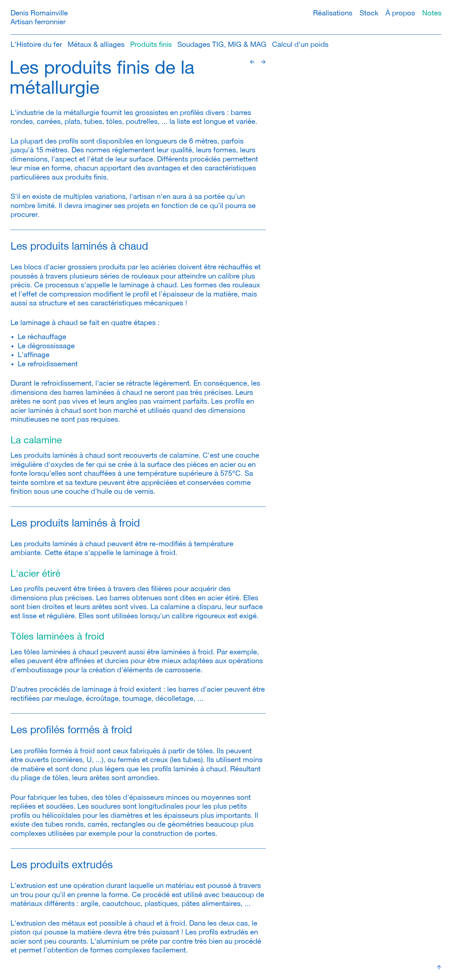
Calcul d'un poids (300, 44)
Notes (432, 13)
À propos (400, 13)
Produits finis (151, 44)
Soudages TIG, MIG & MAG (222, 44)
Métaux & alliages (96, 44)
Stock (369, 13)
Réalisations (333, 13)
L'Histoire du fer (36, 44)
